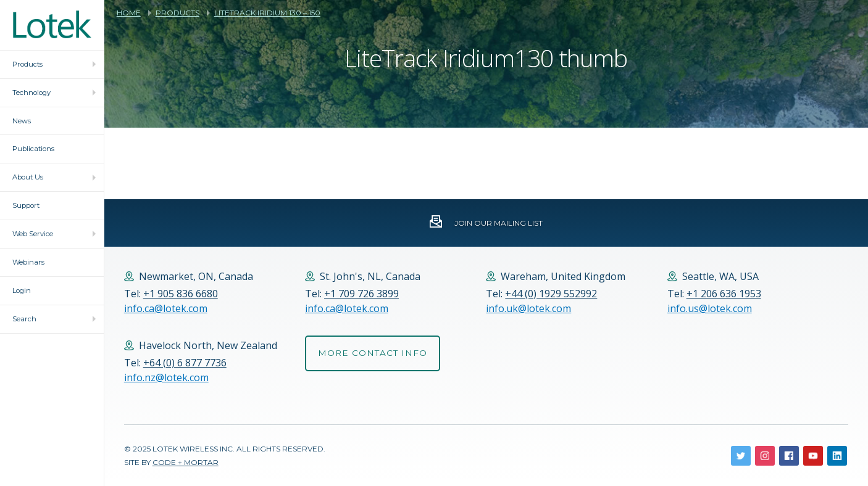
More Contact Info (373, 353)
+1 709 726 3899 (361, 294)
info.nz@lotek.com (166, 377)
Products (177, 13)
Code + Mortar (186, 462)
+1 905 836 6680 (181, 294)
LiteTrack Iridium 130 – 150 (267, 13)
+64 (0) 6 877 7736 (185, 363)
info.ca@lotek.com (166, 308)
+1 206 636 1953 (724, 294)
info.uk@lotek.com (528, 308)
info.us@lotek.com (710, 308)
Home (129, 13)
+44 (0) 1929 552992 (551, 294)
